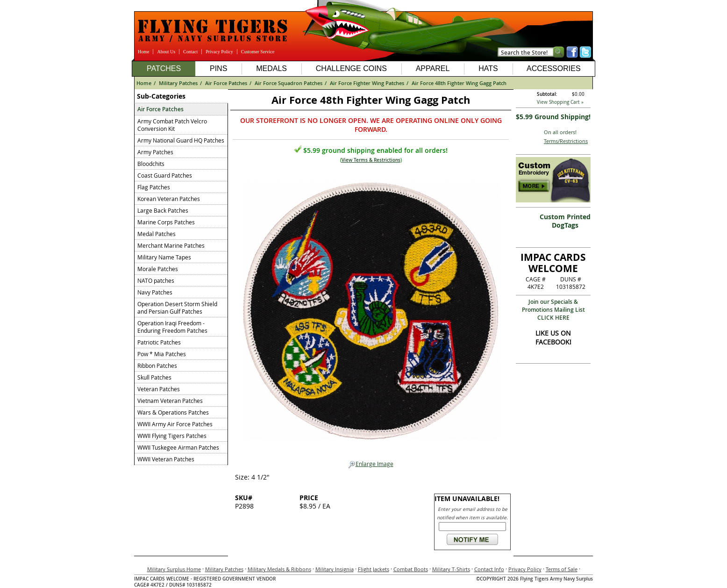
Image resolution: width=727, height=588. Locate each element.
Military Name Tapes (164, 257)
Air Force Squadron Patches (289, 83)
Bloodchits (151, 164)
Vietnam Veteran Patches (170, 401)
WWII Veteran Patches (166, 459)
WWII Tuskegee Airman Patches (178, 447)
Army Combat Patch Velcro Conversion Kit (172, 125)
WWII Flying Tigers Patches (172, 436)
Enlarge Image (371, 464)
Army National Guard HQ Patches (181, 140)
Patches (164, 68)
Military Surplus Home (174, 569)
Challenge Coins (351, 68)
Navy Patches (155, 292)
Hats (488, 68)
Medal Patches (157, 234)
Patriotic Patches (159, 342)
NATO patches (156, 280)
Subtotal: (547, 94)
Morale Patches (158, 269)
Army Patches (155, 152)
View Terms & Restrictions (371, 160)
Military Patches (178, 83)
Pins (218, 68)
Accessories (554, 68)
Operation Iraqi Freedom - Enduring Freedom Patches (172, 327)
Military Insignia (335, 569)
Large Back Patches (163, 210)
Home (143, 52)
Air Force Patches (226, 83)
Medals (271, 68)
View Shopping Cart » (560, 102)
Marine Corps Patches (166, 222)
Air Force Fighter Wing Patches (367, 83)
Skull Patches (154, 377)
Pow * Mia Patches (162, 354)
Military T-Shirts (451, 569)
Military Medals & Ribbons (279, 569)
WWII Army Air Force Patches (175, 424)
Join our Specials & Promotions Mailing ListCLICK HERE (553, 310)
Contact (190, 52)
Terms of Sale (562, 569)
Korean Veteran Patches (169, 199)
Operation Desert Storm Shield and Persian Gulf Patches (177, 308)
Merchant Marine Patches (171, 245)
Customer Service (258, 52)
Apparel (433, 68)
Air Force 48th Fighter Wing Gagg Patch (459, 83)
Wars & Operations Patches (173, 412)
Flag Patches (154, 187)
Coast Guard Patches (165, 175)
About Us (166, 52)
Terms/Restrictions (566, 141)
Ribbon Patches (157, 366)
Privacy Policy (219, 52)
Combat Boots (411, 569)
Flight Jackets (374, 569)
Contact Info (489, 569)
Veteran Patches (159, 389)
